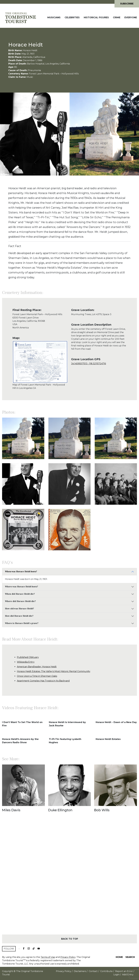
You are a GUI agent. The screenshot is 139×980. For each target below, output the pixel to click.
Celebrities (72, 17)
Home (119, 957)
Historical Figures (96, 17)
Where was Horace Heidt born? (21, 587)
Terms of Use (48, 957)
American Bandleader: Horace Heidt (37, 667)
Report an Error (124, 971)
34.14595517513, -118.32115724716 (89, 364)
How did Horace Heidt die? (19, 616)
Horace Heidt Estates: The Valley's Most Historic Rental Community (54, 671)
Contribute (106, 971)
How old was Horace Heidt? (19, 609)
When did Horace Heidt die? (20, 594)
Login (116, 975)
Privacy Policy (68, 957)
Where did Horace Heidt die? (20, 601)
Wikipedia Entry (26, 662)
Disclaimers (80, 971)
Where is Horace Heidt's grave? (22, 623)
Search (130, 957)
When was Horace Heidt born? (21, 572)
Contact (93, 971)
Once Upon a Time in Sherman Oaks (37, 676)
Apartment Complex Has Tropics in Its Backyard (43, 681)
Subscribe (127, 4)
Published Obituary (28, 657)
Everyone (131, 17)
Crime (117, 17)
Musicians (54, 17)
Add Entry (128, 975)
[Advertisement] (69, 878)
